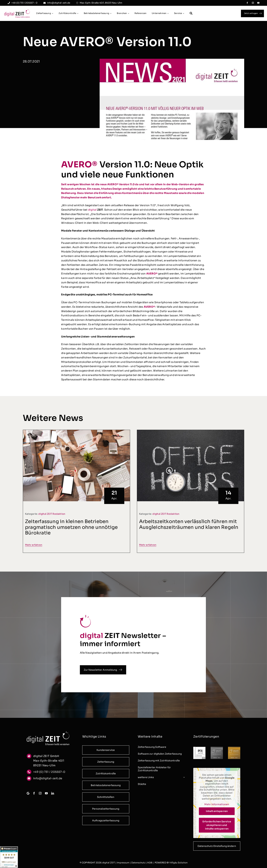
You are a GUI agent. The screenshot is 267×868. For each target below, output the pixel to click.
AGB (150, 863)
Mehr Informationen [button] (217, 806)
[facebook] (247, 3)
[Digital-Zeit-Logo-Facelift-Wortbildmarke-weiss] (48, 734)
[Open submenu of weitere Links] (183, 778)
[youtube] (258, 3)
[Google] (28, 794)
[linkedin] (53, 794)
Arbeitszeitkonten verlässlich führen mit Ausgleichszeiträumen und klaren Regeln (189, 527)
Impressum (123, 863)
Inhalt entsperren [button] (217, 812)
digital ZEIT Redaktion (52, 516)
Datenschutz (138, 863)
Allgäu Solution (179, 863)
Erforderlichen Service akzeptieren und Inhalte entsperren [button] (217, 826)
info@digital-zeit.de (48, 780)
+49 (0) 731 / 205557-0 (49, 773)
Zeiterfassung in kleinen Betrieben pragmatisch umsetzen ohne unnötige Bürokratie (71, 529)
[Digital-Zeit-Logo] (17, 10)
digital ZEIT (109, 863)
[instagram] (253, 3)
